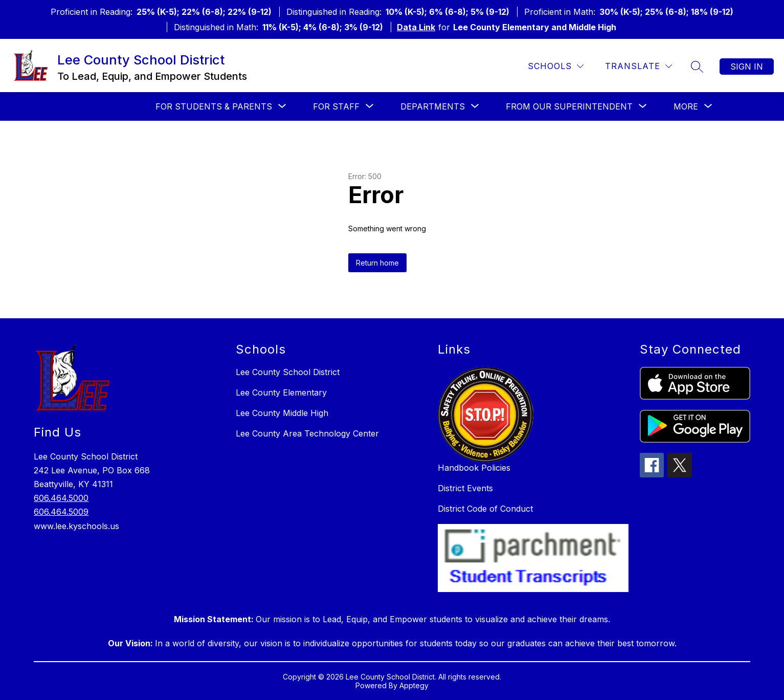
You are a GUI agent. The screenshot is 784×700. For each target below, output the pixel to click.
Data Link (416, 27)
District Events (465, 488)
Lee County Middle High (282, 413)
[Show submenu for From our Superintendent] (569, 106)
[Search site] (697, 67)
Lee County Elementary (281, 392)
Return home (377, 263)
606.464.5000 (61, 498)
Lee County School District (288, 372)
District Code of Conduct (485, 509)
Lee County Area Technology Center (307, 433)
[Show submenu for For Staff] (336, 106)
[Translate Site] (639, 66)
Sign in (747, 67)
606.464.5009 (61, 512)
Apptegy (414, 685)
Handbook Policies (474, 468)
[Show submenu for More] (686, 106)
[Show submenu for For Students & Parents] (214, 106)
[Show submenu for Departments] (433, 106)
